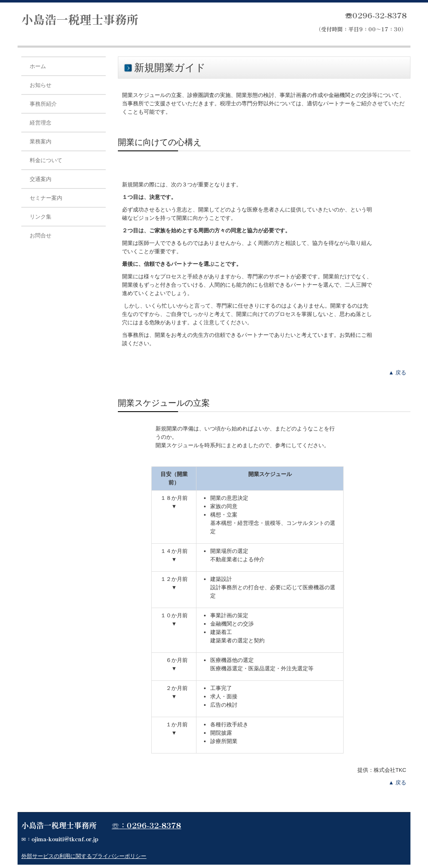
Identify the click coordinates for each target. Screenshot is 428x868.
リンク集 (41, 217)
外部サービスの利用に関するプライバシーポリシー (84, 856)
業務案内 (41, 141)
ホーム (38, 66)
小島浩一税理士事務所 (80, 19)
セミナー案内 (46, 198)
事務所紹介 (43, 104)
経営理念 (41, 123)
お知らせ (41, 85)
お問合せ (41, 235)
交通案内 (41, 179)
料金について (46, 160)
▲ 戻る (397, 373)
